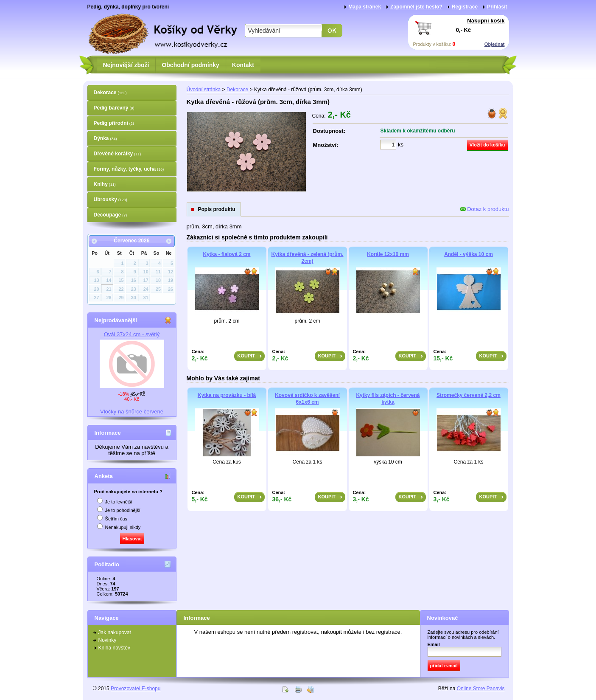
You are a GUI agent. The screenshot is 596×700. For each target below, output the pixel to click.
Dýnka (105, 138)
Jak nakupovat (115, 633)
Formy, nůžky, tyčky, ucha (129, 169)
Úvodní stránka (204, 90)
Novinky (108, 640)
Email (434, 644)
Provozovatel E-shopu (136, 689)
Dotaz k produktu (485, 209)
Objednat (495, 44)
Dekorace (110, 93)
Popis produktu (217, 209)
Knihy (105, 184)
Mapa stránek (365, 7)
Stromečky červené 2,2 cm (469, 395)
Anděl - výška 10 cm (469, 254)
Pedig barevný (114, 108)
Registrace (465, 7)
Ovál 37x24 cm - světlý (132, 334)
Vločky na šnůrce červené (132, 412)
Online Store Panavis (481, 689)
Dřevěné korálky (118, 154)
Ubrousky (111, 200)
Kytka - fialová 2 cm (227, 254)
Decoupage (111, 215)
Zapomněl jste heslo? (416, 7)
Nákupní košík (486, 21)
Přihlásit (497, 7)
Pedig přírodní (114, 123)
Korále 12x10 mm (388, 254)
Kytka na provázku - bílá (227, 395)
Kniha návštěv (114, 648)
